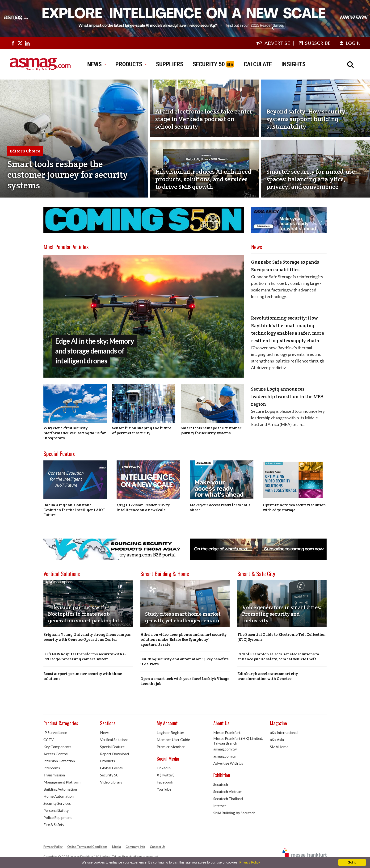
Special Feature (59, 453)
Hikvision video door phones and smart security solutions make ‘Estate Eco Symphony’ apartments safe (183, 639)
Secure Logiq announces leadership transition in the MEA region (287, 396)
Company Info (135, 847)
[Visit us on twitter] (20, 43)
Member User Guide (173, 739)
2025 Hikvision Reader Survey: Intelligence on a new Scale (143, 507)
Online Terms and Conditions (87, 847)
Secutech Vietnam (228, 791)
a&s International (284, 732)
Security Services (57, 803)
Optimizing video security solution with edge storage (294, 507)
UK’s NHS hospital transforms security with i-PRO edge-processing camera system (85, 657)
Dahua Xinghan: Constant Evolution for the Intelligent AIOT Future (74, 510)
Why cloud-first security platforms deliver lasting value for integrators (75, 433)
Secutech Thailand (228, 798)
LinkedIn (164, 768)
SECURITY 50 (209, 64)
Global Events (111, 768)
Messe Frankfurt (227, 732)
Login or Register (170, 732)
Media (116, 847)
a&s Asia (277, 739)
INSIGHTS (293, 64)
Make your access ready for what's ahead (220, 507)
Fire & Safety (54, 824)
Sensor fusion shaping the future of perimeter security (142, 430)
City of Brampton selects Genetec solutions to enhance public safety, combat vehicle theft (278, 657)
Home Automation (59, 796)
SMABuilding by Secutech (234, 813)
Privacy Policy (53, 847)
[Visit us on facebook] (13, 43)
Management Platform (62, 782)
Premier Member (171, 747)
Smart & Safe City (256, 573)
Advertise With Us (228, 763)
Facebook (165, 782)
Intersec (220, 806)
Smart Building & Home (165, 573)
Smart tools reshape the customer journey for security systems (211, 430)
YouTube (164, 789)
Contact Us (158, 847)
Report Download (114, 754)
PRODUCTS (131, 64)
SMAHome (279, 747)
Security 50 (109, 775)
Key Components (57, 747)
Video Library (111, 782)
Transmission (54, 775)
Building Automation (60, 789)
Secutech (221, 784)
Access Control (56, 754)
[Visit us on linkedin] (27, 43)
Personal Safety (56, 810)
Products (107, 761)
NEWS (97, 64)
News (105, 732)
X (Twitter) (166, 775)
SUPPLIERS (170, 64)
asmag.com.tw (225, 749)
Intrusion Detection (59, 761)
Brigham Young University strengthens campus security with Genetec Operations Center (87, 637)
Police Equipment (58, 817)
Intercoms (52, 768)
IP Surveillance (55, 732)
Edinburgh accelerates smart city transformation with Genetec (268, 676)
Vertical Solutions (62, 573)
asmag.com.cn (225, 756)
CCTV (49, 739)
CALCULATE (258, 64)
